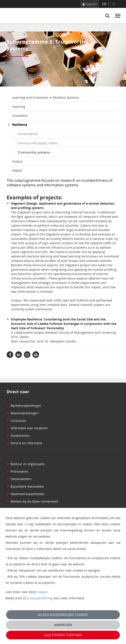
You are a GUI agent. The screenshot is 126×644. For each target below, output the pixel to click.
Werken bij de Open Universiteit (32, 501)
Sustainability (28, 134)
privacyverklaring (39, 598)
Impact (17, 170)
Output (17, 161)
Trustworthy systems (34, 152)
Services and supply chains (38, 143)
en (104, 4)
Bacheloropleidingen (24, 406)
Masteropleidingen (23, 413)
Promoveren (18, 471)
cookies (42, 592)
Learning (19, 106)
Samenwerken (19, 479)
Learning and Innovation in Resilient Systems (45, 97)
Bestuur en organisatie (25, 464)
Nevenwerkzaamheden (26, 494)
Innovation (20, 116)
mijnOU (90, 4)
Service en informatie (24, 443)
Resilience (20, 125)
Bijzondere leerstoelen (25, 486)
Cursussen (16, 421)
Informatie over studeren (27, 428)
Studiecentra (18, 436)
